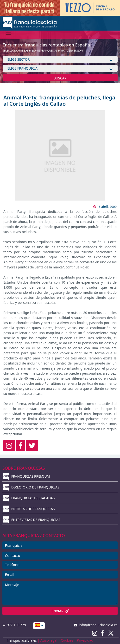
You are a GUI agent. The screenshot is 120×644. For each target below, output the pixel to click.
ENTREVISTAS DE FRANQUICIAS (32, 520)
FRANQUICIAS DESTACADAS (29, 498)
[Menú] (8, 35)
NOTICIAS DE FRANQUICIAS (29, 509)
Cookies (67, 640)
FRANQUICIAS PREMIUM (26, 476)
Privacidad (85, 640)
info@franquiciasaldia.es (96, 625)
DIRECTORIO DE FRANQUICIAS (31, 487)
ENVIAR (60, 611)
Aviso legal (49, 640)
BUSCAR (60, 78)
